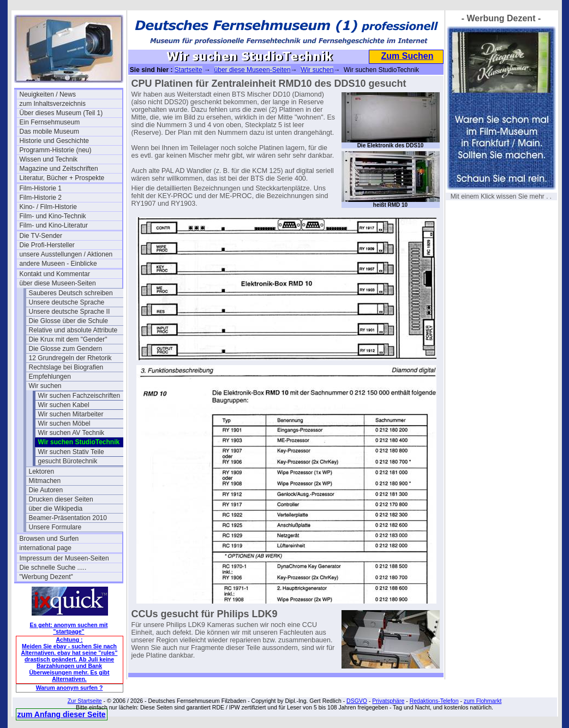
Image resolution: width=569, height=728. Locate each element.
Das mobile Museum (49, 132)
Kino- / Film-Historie (48, 207)
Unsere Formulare (55, 527)
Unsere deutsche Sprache (67, 302)
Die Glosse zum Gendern (66, 349)
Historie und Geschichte (54, 141)
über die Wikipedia (56, 509)
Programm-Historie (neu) (56, 150)
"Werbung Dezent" (46, 577)
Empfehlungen (50, 377)
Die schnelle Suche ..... (53, 568)
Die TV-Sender (41, 236)
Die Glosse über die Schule (68, 321)
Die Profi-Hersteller (47, 245)
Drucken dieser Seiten (61, 499)
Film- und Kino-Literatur (54, 225)
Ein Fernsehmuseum (50, 122)
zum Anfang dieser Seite (62, 714)
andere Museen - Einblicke (58, 264)
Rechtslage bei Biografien (66, 367)
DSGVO (357, 701)
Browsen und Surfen (49, 539)
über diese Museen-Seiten (58, 283)
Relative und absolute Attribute (73, 330)
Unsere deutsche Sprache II (70, 312)
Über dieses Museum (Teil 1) (61, 113)
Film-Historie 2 (41, 198)
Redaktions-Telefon (434, 701)
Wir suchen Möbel (64, 423)
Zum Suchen (407, 56)
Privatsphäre (388, 701)
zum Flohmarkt (483, 701)
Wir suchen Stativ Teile (71, 452)
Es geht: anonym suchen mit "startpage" (69, 628)
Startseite (188, 70)
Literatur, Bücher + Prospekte (62, 178)
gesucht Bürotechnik (68, 461)
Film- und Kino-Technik (53, 216)
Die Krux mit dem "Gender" (68, 339)
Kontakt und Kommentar (55, 274)
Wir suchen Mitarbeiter (71, 414)
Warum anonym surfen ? (70, 688)
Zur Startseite (85, 701)
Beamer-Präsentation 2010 (68, 518)
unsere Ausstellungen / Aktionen (66, 254)
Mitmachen (45, 481)
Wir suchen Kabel (64, 405)
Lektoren (42, 472)
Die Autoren (46, 490)
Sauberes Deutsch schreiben (71, 293)
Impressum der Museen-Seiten (64, 558)
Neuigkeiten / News (48, 94)
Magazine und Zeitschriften (59, 169)
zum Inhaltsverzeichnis (53, 104)
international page (46, 548)
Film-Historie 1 (41, 188)
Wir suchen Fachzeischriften (79, 396)
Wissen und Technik (49, 159)
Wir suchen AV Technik (71, 433)
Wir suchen (45, 386)
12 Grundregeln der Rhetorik (70, 358)
